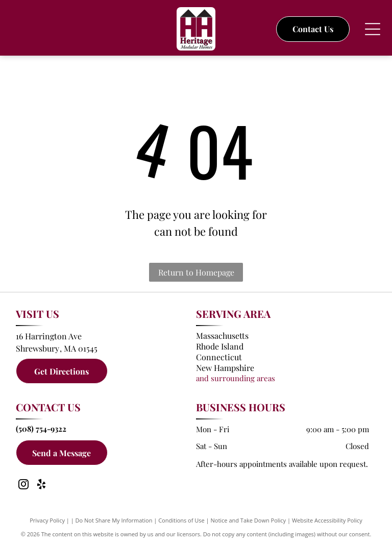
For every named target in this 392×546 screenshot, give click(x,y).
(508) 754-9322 (41, 429)
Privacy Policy (47, 520)
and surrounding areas (236, 378)
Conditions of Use (181, 520)
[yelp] (41, 486)
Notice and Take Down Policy (249, 520)
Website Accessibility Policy (327, 520)
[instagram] (23, 486)
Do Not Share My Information (114, 520)
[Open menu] (373, 29)
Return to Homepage (196, 272)
